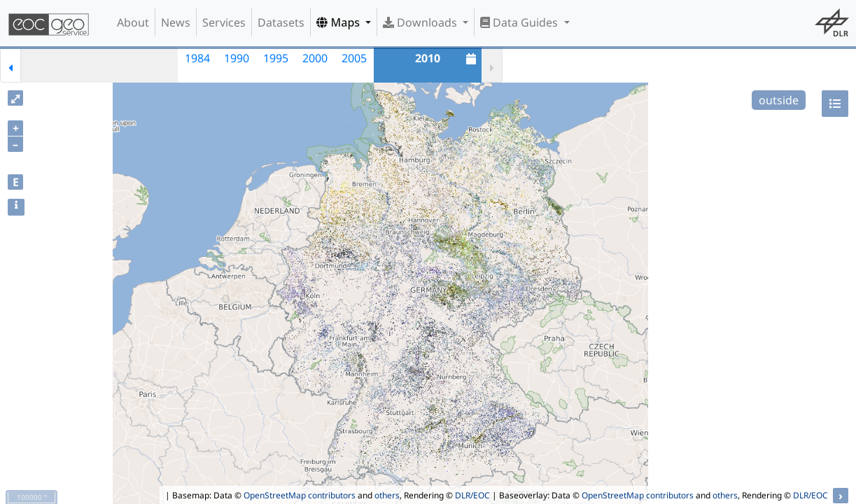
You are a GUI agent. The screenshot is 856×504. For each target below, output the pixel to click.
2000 (315, 58)
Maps (339, 22)
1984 (197, 58)
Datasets (281, 22)
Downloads (421, 22)
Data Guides (520, 22)
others (387, 495)
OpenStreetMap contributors (300, 495)
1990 (237, 58)
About (133, 22)
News (176, 22)
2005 (354, 58)
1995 (276, 58)
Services (224, 22)
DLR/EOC (472, 495)
